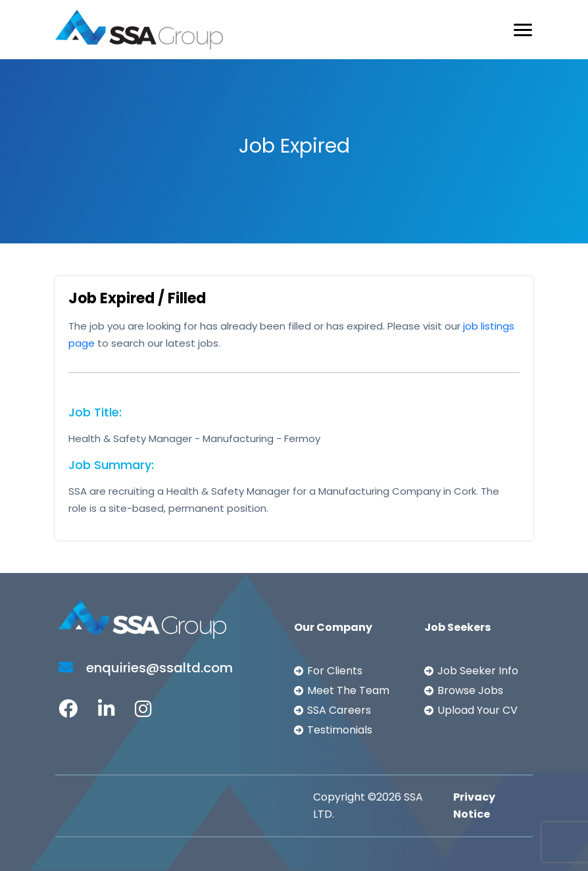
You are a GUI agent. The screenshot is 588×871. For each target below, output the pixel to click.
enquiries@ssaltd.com (146, 668)
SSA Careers (339, 710)
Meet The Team (348, 690)
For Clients (335, 671)
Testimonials (340, 730)
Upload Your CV (478, 710)
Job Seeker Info (478, 671)
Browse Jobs (470, 690)
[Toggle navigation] (523, 30)
